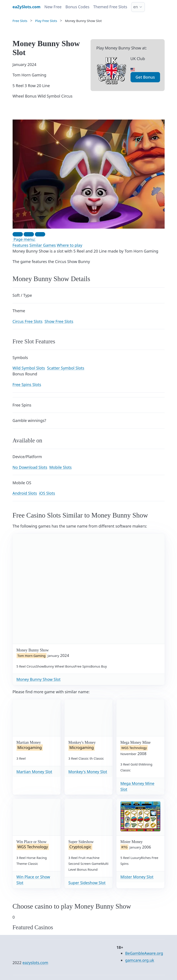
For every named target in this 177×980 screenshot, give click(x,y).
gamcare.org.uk (140, 960)
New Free (53, 7)
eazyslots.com (35, 963)
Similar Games (43, 245)
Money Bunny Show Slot (39, 679)
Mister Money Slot (137, 877)
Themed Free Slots (110, 7)
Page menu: (24, 239)
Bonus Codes (77, 7)
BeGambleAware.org (144, 953)
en (136, 7)
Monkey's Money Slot (88, 772)
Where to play (70, 245)
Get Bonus (145, 77)
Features (21, 245)
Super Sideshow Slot (87, 883)
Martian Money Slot (34, 772)
